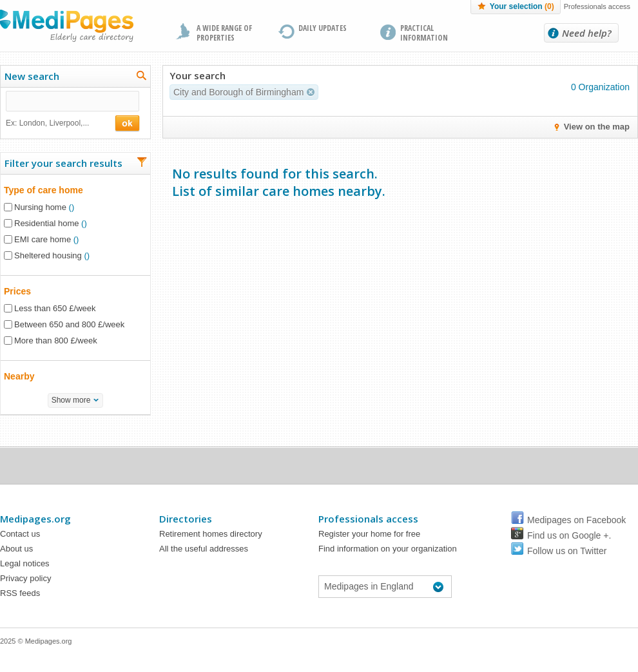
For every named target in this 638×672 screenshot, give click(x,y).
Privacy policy (25, 578)
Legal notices (25, 563)
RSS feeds (20, 593)
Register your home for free (369, 534)
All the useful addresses (204, 549)
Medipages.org (35, 519)
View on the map (597, 127)
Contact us (20, 534)
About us (16, 549)
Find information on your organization (388, 549)
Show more (71, 400)
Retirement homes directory (211, 534)
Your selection (522, 6)
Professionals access (597, 6)
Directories (186, 519)
